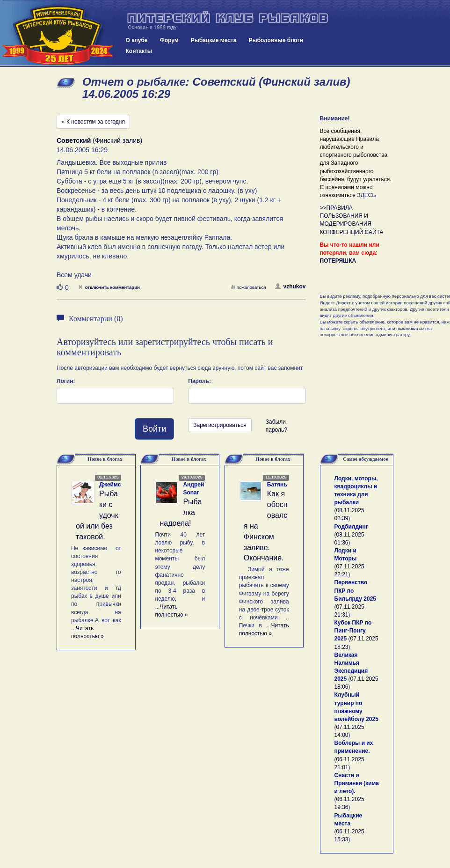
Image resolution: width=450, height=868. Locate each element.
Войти (154, 429)
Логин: (66, 381)
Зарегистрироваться (220, 425)
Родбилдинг (351, 527)
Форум (169, 40)
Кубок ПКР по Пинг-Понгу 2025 (353, 631)
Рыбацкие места (214, 40)
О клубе (137, 40)
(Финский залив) (99, 140)
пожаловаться (248, 287)
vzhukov (290, 287)
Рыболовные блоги (276, 40)
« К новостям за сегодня (93, 122)
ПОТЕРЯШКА (338, 261)
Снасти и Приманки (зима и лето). (357, 783)
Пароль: (200, 381)
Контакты (139, 51)
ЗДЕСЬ (366, 195)
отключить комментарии (109, 287)
